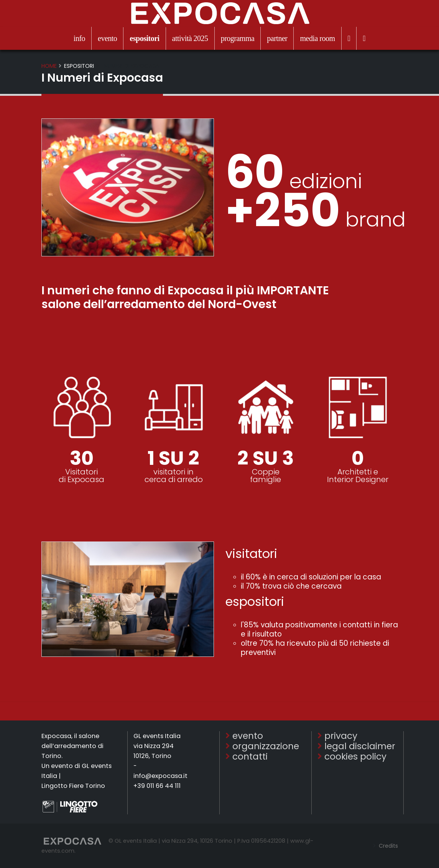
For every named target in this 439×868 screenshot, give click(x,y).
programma (238, 38)
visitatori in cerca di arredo (174, 476)
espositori (144, 38)
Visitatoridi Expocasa (81, 476)
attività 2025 (190, 38)
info (79, 38)
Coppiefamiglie (266, 476)
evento (107, 38)
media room (317, 38)
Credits (387, 846)
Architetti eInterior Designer (358, 476)
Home (49, 66)
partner (277, 38)
